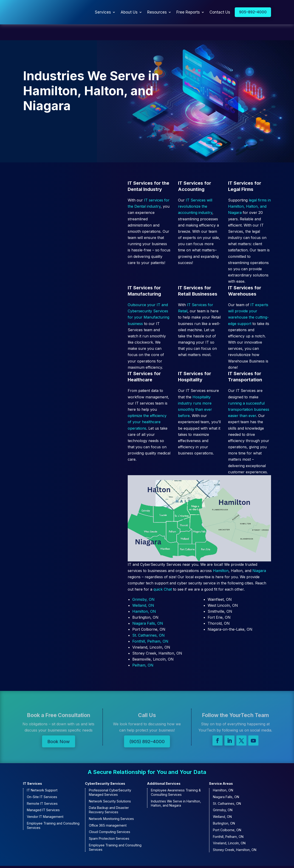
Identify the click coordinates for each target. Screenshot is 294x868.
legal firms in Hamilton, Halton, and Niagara (249, 190)
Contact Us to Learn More (57, 112)
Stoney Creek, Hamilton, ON (235, 834)
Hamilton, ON (144, 595)
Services (103, 12)
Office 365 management (108, 809)
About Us (129, 12)
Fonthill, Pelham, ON (150, 625)
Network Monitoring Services (111, 803)
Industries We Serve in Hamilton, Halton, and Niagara (176, 787)
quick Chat (163, 573)
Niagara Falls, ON (148, 607)
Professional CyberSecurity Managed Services (110, 776)
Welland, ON (143, 589)
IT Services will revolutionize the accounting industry (195, 190)
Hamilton (221, 555)
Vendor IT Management (45, 801)
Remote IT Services (42, 787)
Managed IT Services (43, 794)
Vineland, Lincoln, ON (229, 827)
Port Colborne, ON (227, 814)
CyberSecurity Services (105, 768)
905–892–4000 (253, 12)
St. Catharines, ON (148, 619)
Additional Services (164, 768)
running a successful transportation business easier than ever (249, 394)
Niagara (259, 555)
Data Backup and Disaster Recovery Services (109, 794)
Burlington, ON (224, 807)
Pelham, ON (143, 649)
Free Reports (188, 12)
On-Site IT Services (42, 781)
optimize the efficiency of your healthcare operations (147, 406)
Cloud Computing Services (110, 816)
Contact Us (220, 12)
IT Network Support (42, 774)
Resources (157, 12)
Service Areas (221, 768)
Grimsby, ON (143, 583)
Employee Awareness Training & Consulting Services (176, 776)
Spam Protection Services (109, 823)
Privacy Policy (196, 859)
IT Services (33, 768)
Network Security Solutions (110, 785)
